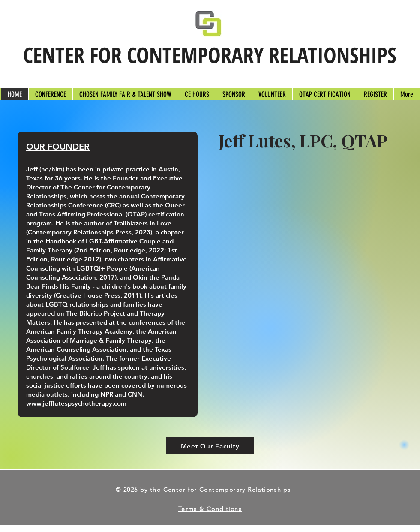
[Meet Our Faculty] (210, 446)
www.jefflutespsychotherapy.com (76, 403)
